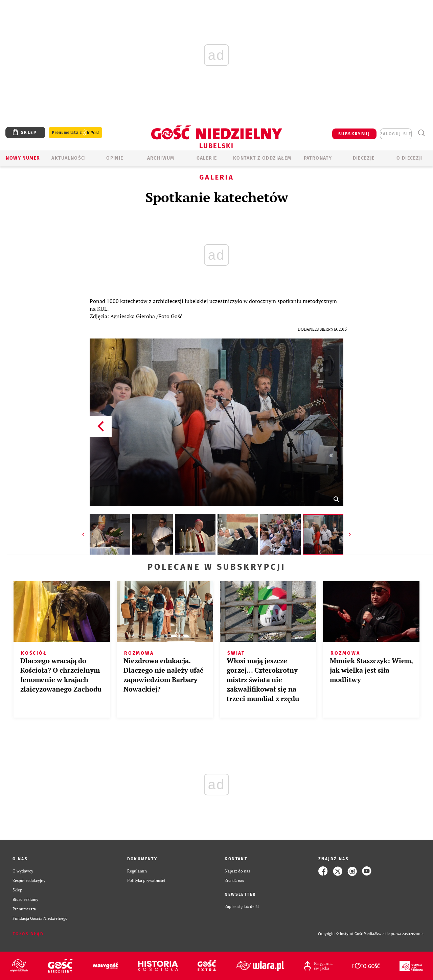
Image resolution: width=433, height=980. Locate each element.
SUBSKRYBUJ (354, 134)
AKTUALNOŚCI (69, 158)
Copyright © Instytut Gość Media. (347, 934)
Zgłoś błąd (28, 934)
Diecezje (364, 158)
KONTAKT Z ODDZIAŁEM (262, 158)
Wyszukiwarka (421, 133)
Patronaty (318, 158)
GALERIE (207, 158)
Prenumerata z (75, 133)
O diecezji (410, 158)
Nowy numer (23, 158)
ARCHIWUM (161, 158)
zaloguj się (396, 134)
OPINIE (115, 158)
